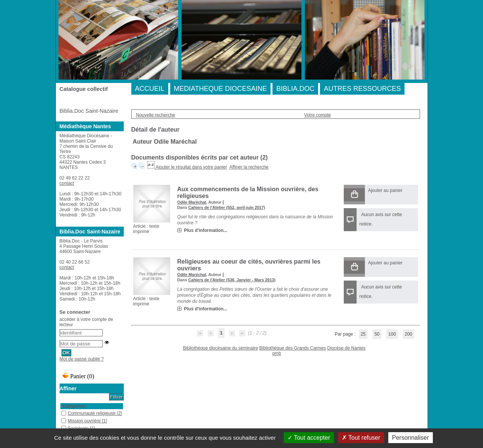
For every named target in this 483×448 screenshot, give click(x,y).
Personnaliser (411, 438)
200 (408, 334)
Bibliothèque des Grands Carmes (293, 348)
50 (377, 334)
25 (363, 334)
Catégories (74, 406)
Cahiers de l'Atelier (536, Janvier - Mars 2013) (232, 280)
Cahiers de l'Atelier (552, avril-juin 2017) (227, 207)
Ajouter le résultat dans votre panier (191, 167)
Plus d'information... (206, 230)
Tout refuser (361, 438)
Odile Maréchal (192, 202)
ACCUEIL (150, 89)
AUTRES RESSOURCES (362, 89)
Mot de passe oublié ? (82, 359)
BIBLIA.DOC (295, 89)
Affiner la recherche (249, 167)
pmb (277, 353)
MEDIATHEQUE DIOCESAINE (221, 89)
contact (67, 183)
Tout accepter (309, 438)
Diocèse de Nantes (346, 348)
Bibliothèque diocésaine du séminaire (221, 348)
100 (392, 334)
